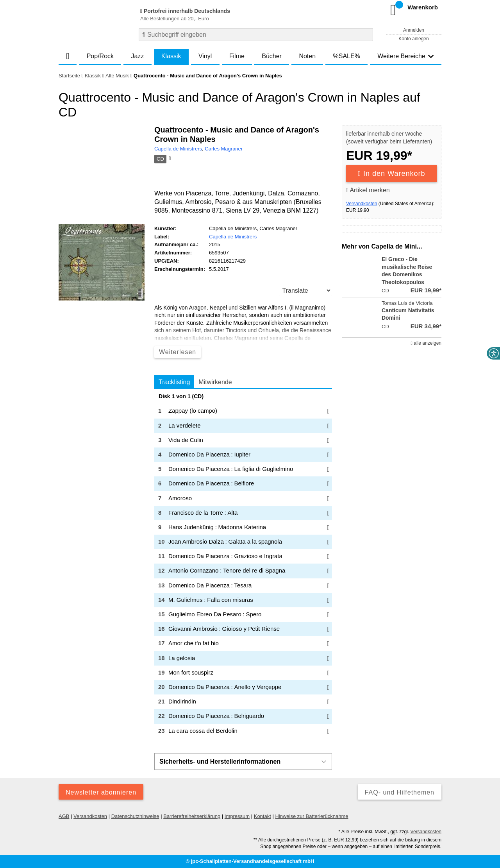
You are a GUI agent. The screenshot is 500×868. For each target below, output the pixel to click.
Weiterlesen (178, 352)
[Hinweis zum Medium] (169, 159)
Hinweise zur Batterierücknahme (312, 816)
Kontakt (262, 816)
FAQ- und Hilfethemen (400, 792)
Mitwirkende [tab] (215, 382)
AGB (64, 816)
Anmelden (414, 30)
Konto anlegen (413, 39)
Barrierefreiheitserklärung (192, 816)
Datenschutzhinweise (135, 816)
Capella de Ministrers (178, 149)
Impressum (237, 816)
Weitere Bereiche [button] (405, 56)
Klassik (171, 56)
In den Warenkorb (392, 174)
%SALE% (347, 56)
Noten (307, 56)
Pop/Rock (100, 56)
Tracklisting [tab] (174, 382)
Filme (237, 56)
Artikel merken (368, 190)
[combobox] (256, 35)
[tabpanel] (243, 566)
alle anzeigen (426, 343)
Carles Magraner (224, 149)
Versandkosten (362, 204)
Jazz (137, 56)
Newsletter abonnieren (101, 792)
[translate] (306, 290)
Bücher (272, 56)
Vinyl (205, 56)
